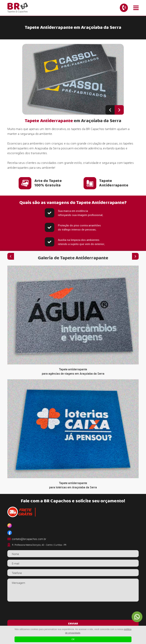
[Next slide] (119, 110)
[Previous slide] (110, 110)
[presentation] (73, 611)
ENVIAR (73, 624)
